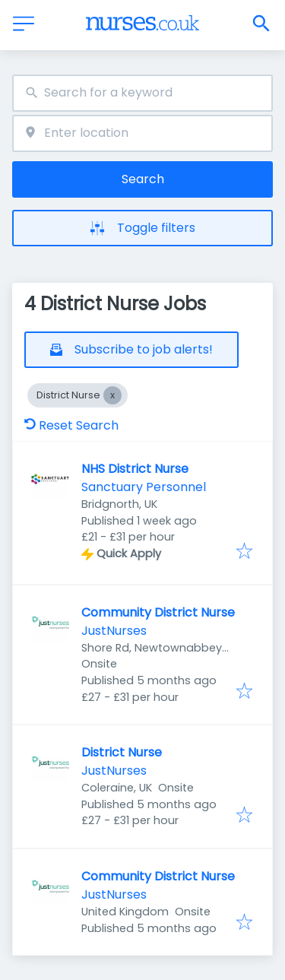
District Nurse (122, 752)
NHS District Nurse (135, 469)
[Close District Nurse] (112, 395)
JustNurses (114, 631)
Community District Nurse (158, 612)
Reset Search (71, 425)
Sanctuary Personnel (144, 487)
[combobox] (142, 93)
